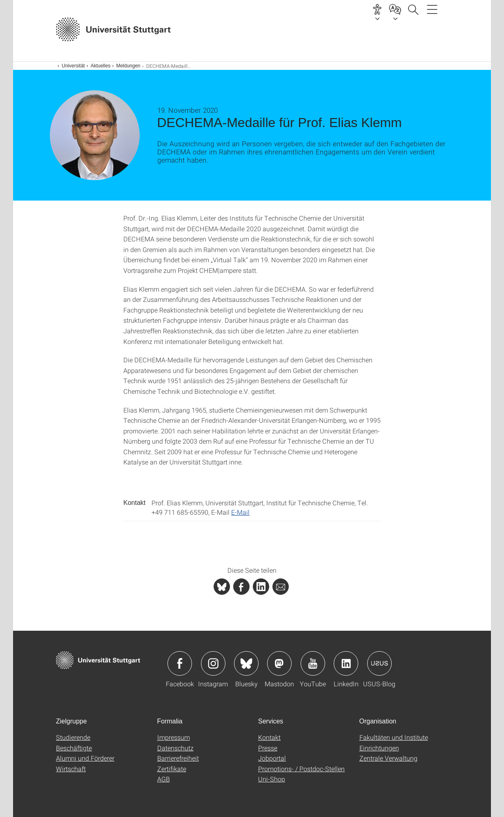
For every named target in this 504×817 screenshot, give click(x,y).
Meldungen (128, 66)
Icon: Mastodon (279, 663)
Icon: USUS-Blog (379, 663)
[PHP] (241, 587)
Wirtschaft (71, 769)
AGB (164, 779)
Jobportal (272, 758)
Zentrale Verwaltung (388, 758)
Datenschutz (175, 748)
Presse (268, 748)
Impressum (174, 737)
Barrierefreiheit (178, 758)
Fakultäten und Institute (394, 737)
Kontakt (269, 737)
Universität (73, 66)
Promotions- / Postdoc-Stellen (301, 769)
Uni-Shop (272, 779)
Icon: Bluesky (246, 663)
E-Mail (240, 512)
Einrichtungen (379, 748)
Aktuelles (101, 66)
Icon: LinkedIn (346, 663)
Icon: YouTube (313, 663)
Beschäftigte (74, 748)
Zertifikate (172, 769)
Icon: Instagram (213, 663)
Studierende (73, 737)
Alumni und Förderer (85, 758)
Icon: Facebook (180, 663)
